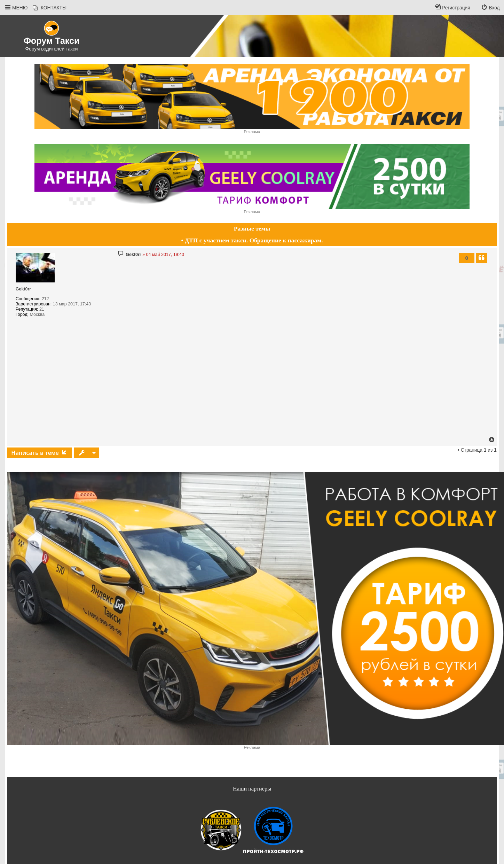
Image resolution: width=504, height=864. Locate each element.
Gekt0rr (23, 289)
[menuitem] (50, 8)
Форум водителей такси (52, 49)
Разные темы (252, 228)
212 (45, 299)
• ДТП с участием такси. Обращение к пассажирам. (252, 240)
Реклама (252, 131)
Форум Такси (52, 41)
